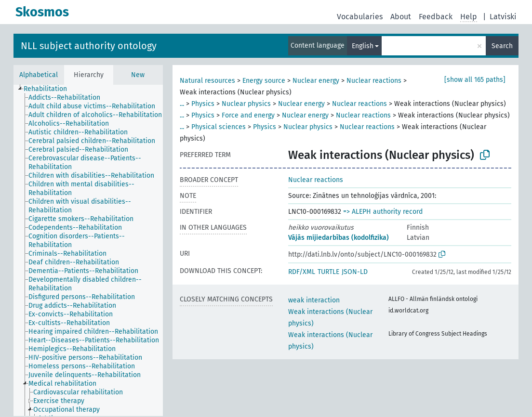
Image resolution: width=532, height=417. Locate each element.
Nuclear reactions (374, 81)
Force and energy (248, 115)
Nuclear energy (316, 81)
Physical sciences (219, 127)
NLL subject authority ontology (89, 46)
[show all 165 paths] (475, 80)
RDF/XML (302, 272)
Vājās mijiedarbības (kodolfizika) (339, 238)
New (138, 75)
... (182, 104)
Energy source (264, 81)
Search (502, 46)
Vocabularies (360, 17)
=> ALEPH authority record (383, 212)
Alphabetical (39, 75)
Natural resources (207, 81)
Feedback (436, 17)
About (401, 17)
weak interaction (314, 300)
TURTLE (328, 272)
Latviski (503, 17)
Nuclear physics (246, 104)
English (363, 46)
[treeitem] (49, 89)
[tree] (88, 250)
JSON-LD (355, 272)
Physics (203, 104)
